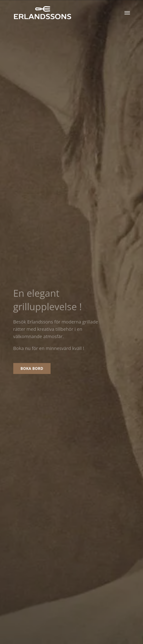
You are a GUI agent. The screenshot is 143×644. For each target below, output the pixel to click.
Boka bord (32, 368)
